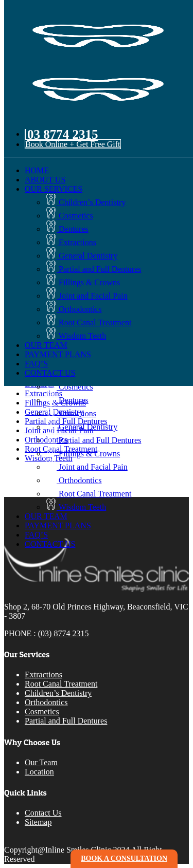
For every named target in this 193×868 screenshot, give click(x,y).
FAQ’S (36, 364)
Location (39, 772)
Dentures (67, 229)
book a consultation (124, 858)
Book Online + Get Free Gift (73, 144)
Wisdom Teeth (76, 336)
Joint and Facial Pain (86, 296)
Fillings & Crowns (83, 282)
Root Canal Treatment (88, 322)
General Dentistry (81, 256)
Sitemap (38, 822)
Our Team (41, 762)
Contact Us (43, 813)
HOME (37, 170)
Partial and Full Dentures (93, 269)
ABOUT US (45, 180)
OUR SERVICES (54, 189)
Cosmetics (69, 216)
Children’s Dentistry (85, 202)
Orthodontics (74, 309)
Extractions (71, 242)
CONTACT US (50, 373)
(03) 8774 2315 (64, 633)
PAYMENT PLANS (58, 354)
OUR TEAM (46, 345)
